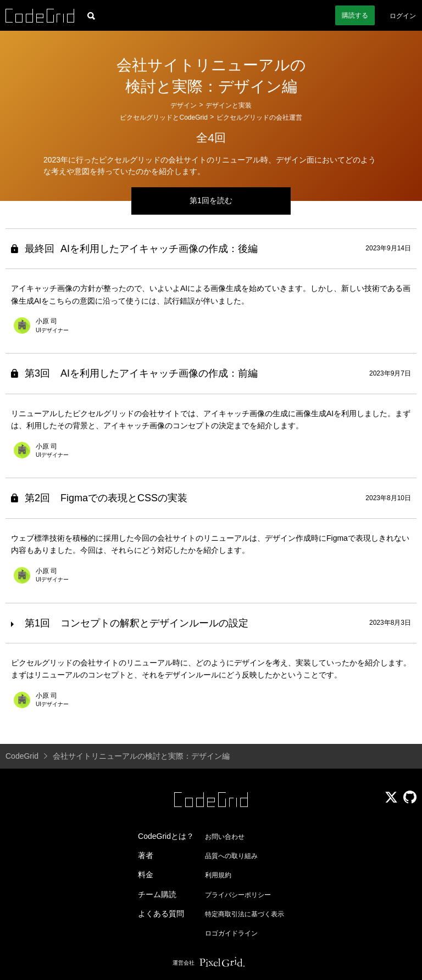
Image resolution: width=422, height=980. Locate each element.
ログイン (403, 16)
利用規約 (218, 875)
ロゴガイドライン (231, 933)
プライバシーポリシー (238, 895)
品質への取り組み (231, 856)
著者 (146, 855)
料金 (146, 875)
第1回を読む (211, 200)
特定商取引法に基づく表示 (245, 914)
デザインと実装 (229, 105)
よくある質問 (161, 914)
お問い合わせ (225, 837)
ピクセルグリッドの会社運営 (259, 117)
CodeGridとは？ (166, 836)
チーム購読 (157, 894)
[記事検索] (91, 15)
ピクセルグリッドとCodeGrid (163, 117)
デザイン (184, 105)
